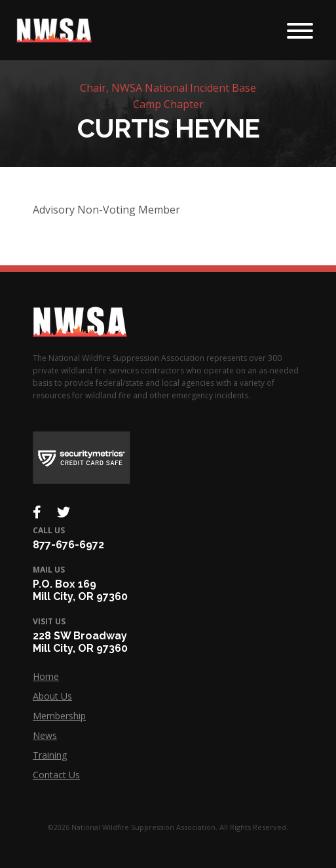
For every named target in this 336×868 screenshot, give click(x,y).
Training (50, 755)
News (45, 735)
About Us (52, 696)
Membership (59, 716)
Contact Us (56, 775)
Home (46, 676)
